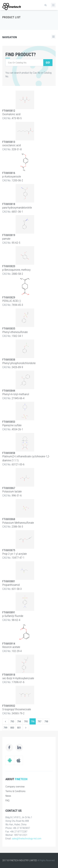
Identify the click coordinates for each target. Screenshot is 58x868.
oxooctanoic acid (12, 145)
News (8, 796)
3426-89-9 (17, 367)
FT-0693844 (9, 391)
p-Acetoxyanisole (12, 176)
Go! (48, 63)
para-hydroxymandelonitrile (17, 208)
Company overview (15, 787)
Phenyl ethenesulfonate (15, 332)
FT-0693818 (9, 204)
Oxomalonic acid (11, 114)
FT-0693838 (9, 360)
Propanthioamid (11, 585)
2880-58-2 (17, 274)
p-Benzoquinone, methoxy (16, 270)
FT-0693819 (9, 235)
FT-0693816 (9, 173)
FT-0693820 (9, 266)
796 (33, 721)
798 (46, 721)
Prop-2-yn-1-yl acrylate (15, 554)
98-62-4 (16, 620)
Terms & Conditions (15, 791)
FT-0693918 (9, 675)
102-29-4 (17, 651)
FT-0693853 (9, 422)
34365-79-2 (18, 713)
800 (12, 728)
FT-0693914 (9, 644)
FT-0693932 (9, 706)
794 (19, 721)
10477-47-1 (18, 558)
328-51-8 (17, 149)
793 (12, 721)
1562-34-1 (17, 336)
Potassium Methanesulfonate (18, 523)
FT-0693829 (9, 297)
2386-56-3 (17, 527)
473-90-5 (17, 118)
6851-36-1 (17, 212)
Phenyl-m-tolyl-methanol (16, 394)
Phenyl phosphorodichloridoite (19, 363)
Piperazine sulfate (12, 425)
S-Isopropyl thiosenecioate (17, 709)
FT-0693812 (9, 111)
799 (5, 728)
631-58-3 (17, 589)
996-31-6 (17, 495)
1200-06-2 (17, 180)
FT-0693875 (9, 550)
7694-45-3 (17, 305)
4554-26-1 (17, 429)
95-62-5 (16, 243)
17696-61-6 (18, 682)
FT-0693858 (9, 453)
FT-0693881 (9, 581)
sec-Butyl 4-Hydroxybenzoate (18, 678)
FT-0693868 (9, 519)
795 (26, 721)
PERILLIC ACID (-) (12, 301)
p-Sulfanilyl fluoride (13, 616)
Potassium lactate (12, 491)
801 (19, 728)
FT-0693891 (9, 612)
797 (39, 721)
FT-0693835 (9, 328)
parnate (6, 239)
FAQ (7, 800)
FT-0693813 (9, 142)
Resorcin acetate (11, 647)
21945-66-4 (18, 398)
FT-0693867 (9, 488)
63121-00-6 (18, 464)
